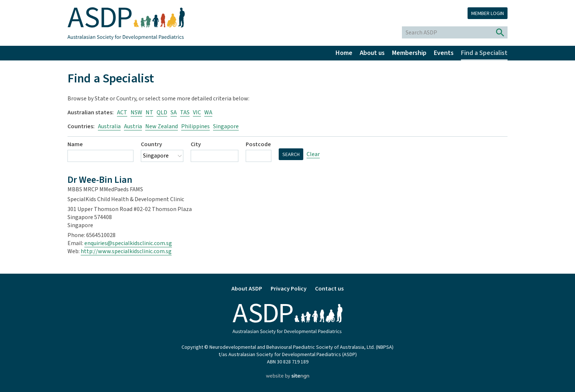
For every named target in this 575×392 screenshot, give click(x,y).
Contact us (329, 289)
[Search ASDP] (448, 32)
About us (372, 53)
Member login (488, 14)
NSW (136, 112)
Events (444, 53)
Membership (409, 53)
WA (208, 112)
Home (344, 53)
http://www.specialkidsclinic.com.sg (126, 251)
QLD (162, 112)
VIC (197, 112)
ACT (122, 112)
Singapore (226, 126)
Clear (313, 154)
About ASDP (247, 289)
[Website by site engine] (287, 377)
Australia (109, 126)
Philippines (195, 126)
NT (149, 112)
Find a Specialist (484, 53)
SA (174, 112)
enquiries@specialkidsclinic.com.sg (128, 243)
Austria (133, 126)
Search (291, 155)
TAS (185, 112)
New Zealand (162, 126)
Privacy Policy (289, 289)
